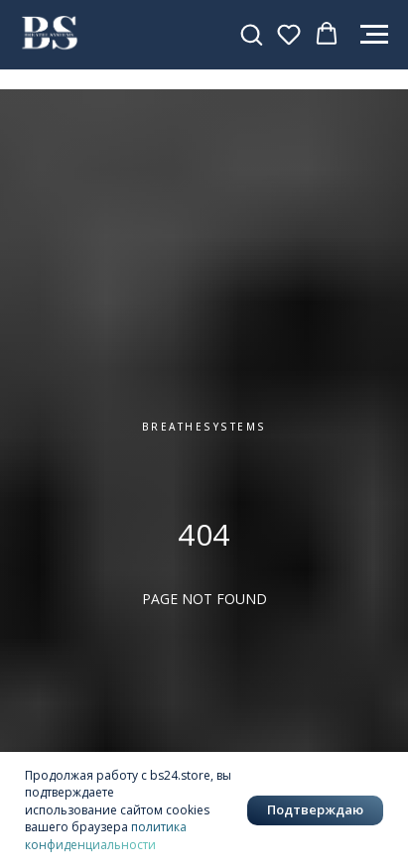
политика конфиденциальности (106, 835)
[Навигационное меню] (374, 35)
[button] (251, 34)
